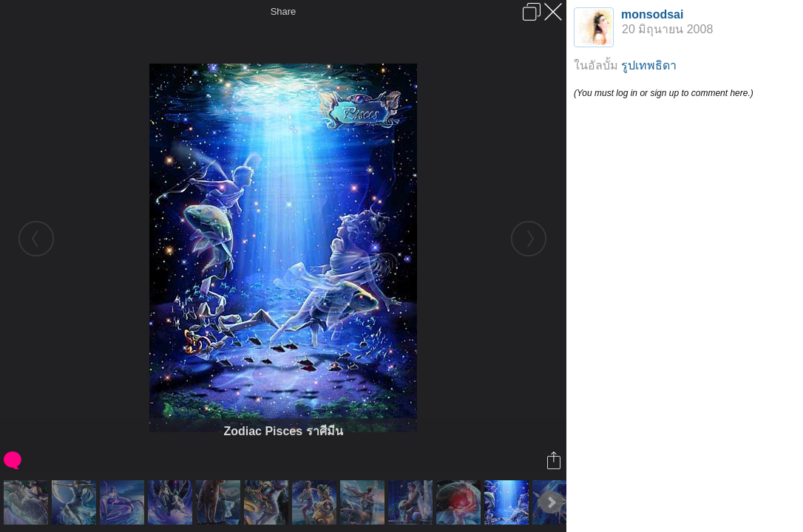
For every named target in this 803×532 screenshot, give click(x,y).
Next (551, 502)
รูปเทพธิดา (649, 65)
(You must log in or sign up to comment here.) (664, 93)
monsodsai (652, 14)
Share (284, 11)
